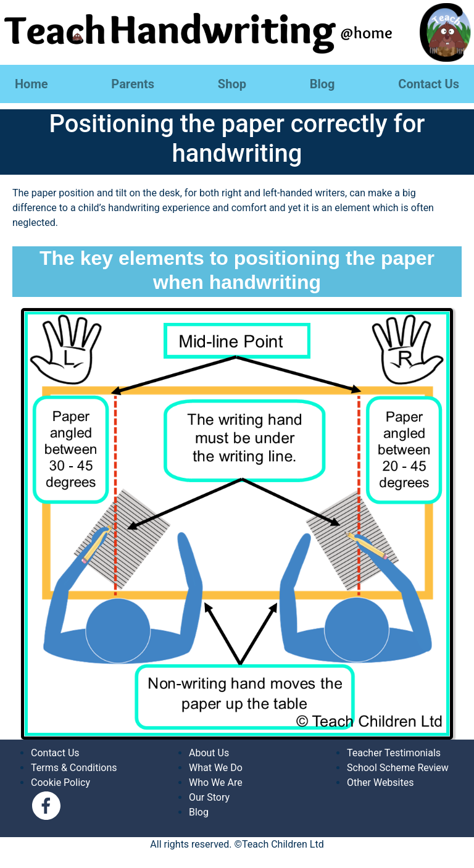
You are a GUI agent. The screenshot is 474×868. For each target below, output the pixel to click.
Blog (322, 84)
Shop (232, 84)
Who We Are (216, 782)
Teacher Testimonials (394, 753)
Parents (133, 84)
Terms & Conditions (74, 768)
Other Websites (380, 782)
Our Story (209, 797)
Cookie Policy (60, 782)
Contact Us (429, 84)
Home (31, 84)
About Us (209, 753)
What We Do (216, 768)
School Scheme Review (398, 768)
